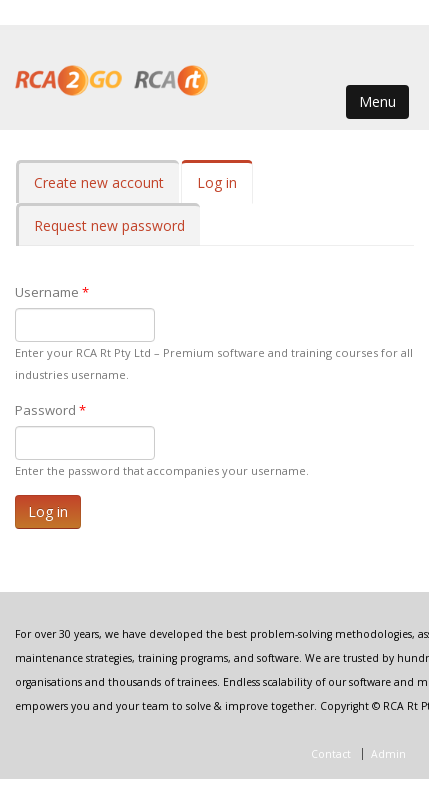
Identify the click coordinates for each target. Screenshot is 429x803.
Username (52, 292)
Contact (331, 754)
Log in (225, 188)
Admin (388, 754)
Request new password (109, 225)
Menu (377, 101)
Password (50, 410)
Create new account (99, 182)
